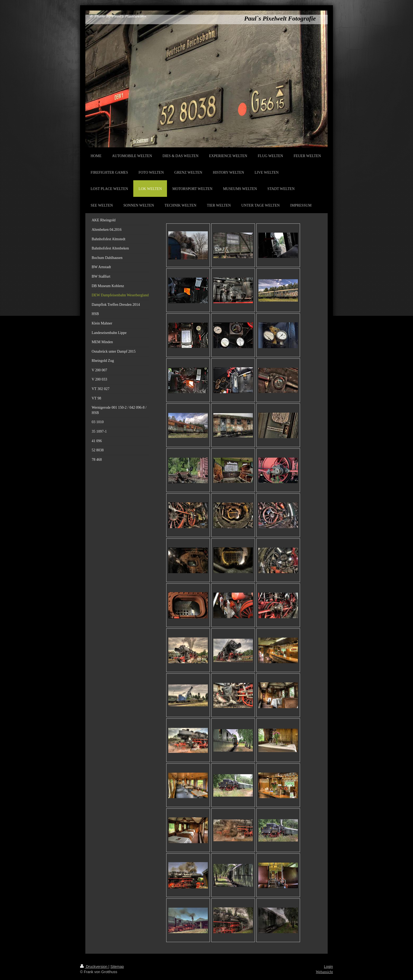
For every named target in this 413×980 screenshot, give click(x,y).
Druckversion (94, 967)
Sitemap (117, 967)
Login (328, 967)
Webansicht (324, 972)
